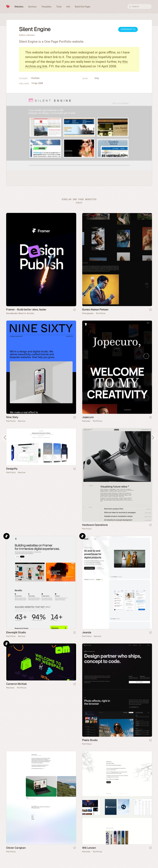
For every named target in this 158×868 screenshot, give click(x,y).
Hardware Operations (95, 525)
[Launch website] (150, 310)
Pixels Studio (90, 740)
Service (22, 421)
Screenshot (128, 29)
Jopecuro (88, 417)
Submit (79, 202)
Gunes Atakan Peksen (95, 309)
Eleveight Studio (16, 632)
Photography (88, 313)
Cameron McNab (16, 684)
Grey (97, 78)
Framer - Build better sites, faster (26, 309)
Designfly (12, 469)
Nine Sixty (12, 417)
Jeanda (87, 632)
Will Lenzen (89, 848)
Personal (86, 421)
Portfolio (35, 78)
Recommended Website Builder (20, 313)
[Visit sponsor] (75, 310)
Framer (6, 536)
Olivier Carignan (16, 848)
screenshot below (85, 57)
